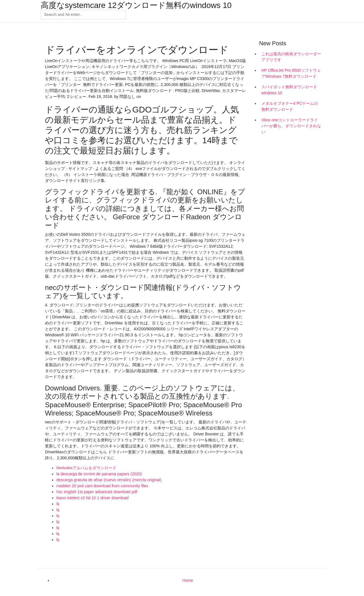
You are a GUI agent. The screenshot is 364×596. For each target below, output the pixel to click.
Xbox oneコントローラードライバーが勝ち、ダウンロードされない (291, 126)
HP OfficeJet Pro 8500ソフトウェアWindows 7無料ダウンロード (291, 73)
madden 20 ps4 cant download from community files (102, 486)
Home (188, 580)
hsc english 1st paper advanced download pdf (97, 492)
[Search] (83, 15)
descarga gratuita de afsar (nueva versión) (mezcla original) (109, 480)
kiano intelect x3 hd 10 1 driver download (92, 498)
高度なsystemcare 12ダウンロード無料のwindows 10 (136, 5)
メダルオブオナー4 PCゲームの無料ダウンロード (290, 106)
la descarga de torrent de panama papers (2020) (99, 474)
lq (58, 504)
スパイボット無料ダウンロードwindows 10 (289, 90)
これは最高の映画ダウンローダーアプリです (291, 57)
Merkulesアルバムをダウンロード (86, 468)
